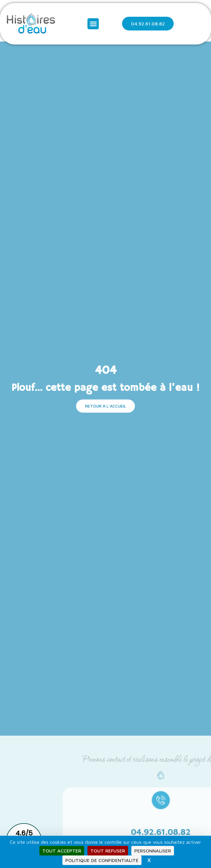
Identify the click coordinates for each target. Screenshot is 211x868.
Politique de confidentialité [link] (102, 860)
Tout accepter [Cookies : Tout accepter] (62, 851)
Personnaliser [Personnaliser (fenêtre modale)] (153, 851)
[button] (93, 24)
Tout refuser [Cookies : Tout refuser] (108, 851)
